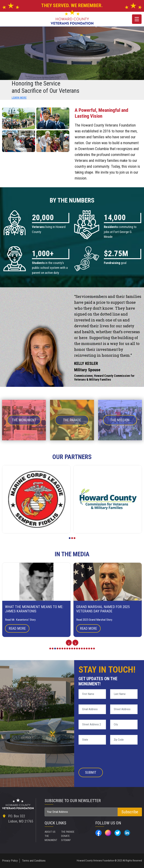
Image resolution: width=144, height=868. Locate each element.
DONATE (66, 840)
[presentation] (69, 643)
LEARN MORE (19, 98)
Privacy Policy (10, 861)
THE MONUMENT (24, 420)
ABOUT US (50, 832)
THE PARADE (72, 420)
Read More (17, 628)
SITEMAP (83, 832)
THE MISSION (120, 420)
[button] (70, 538)
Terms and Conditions (34, 861)
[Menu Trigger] (137, 19)
